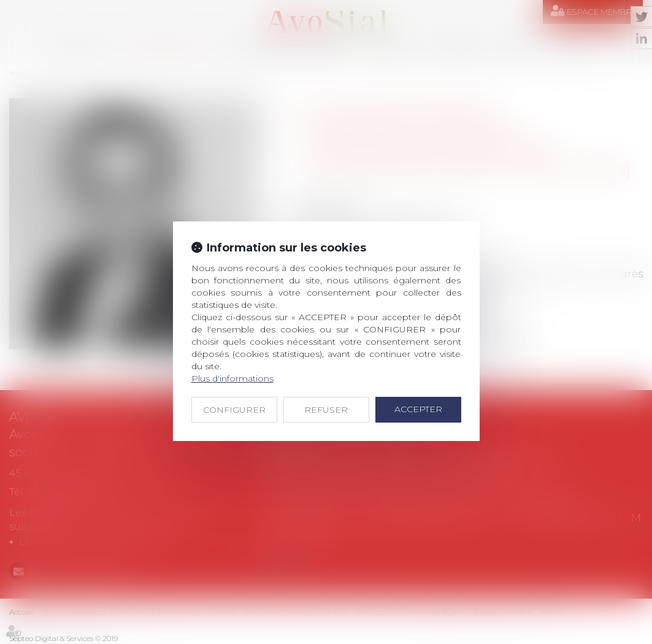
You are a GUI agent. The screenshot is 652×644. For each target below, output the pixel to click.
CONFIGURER (234, 410)
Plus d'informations (232, 378)
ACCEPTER (418, 409)
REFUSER (326, 410)
